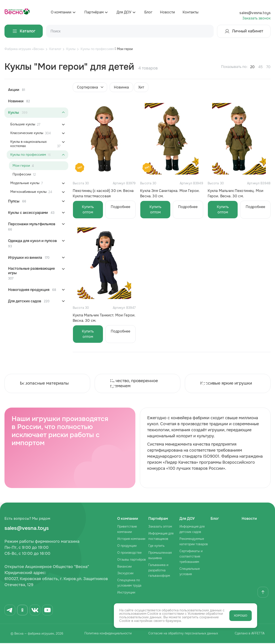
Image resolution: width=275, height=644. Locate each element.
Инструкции (126, 593)
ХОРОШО (241, 616)
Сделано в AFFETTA (251, 635)
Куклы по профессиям (28, 155)
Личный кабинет (244, 31)
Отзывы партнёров (132, 560)
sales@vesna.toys (255, 13)
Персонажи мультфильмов (32, 224)
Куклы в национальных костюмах (29, 144)
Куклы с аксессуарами (28, 213)
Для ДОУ (124, 12)
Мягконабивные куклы (28, 192)
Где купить (156, 546)
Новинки (16, 101)
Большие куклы (23, 124)
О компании (61, 12)
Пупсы (14, 201)
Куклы (14, 113)
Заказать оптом (160, 527)
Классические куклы (27, 133)
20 (252, 67)
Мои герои (21, 166)
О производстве (129, 553)
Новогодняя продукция (29, 290)
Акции (14, 90)
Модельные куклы (25, 183)
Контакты (191, 12)
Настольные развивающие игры (31, 271)
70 (268, 67)
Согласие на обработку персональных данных (182, 635)
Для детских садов (25, 301)
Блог (148, 12)
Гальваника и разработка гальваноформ (159, 571)
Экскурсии (125, 574)
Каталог (24, 31)
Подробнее (120, 207)
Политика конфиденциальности (105, 635)
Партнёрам (94, 12)
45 (260, 67)
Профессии (22, 174)
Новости (167, 12)
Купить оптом (88, 209)
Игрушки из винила (25, 258)
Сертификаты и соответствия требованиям (191, 557)
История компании (131, 539)
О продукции (127, 546)
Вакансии (124, 567)
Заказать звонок (256, 18)
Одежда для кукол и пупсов (32, 241)
